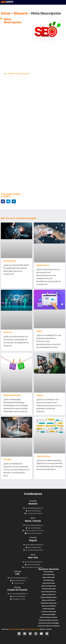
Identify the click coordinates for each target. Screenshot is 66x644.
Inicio (6, 13)
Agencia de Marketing (15, 629)
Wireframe (8, 332)
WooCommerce (43, 265)
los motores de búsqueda (16, 74)
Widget (39, 331)
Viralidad (7, 459)
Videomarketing (43, 456)
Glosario (21, 13)
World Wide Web (10, 261)
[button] (3, 201)
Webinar (40, 395)
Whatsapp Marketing (12, 395)
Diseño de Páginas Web (32, 629)
